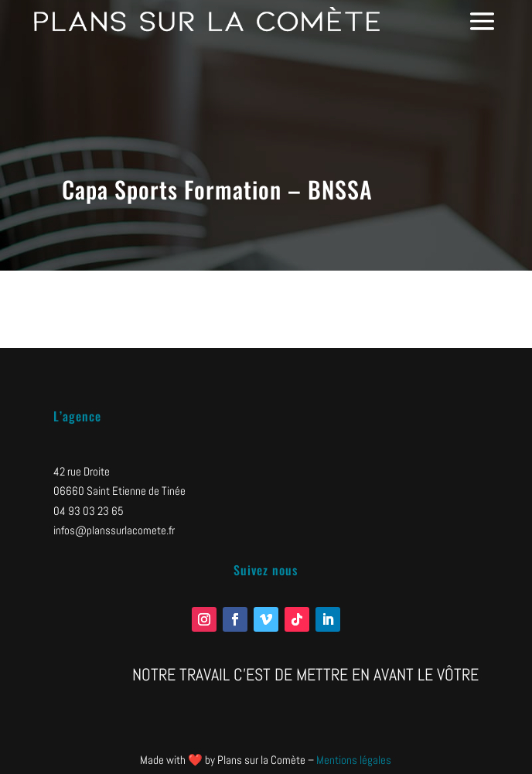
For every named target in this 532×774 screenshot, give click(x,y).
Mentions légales (354, 760)
